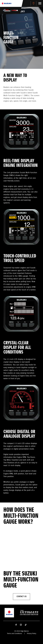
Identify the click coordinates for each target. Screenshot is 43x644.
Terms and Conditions (14, 634)
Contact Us (21, 597)
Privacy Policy (32, 634)
